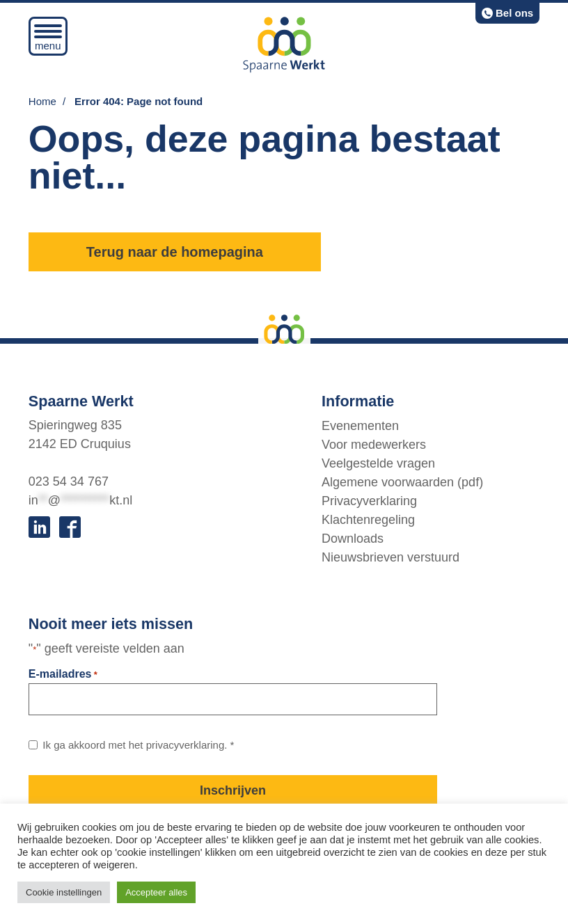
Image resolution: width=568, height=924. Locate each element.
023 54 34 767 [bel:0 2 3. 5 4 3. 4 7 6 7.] (69, 481)
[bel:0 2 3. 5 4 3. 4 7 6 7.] (507, 13)
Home (42, 101)
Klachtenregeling (368, 519)
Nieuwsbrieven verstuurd (390, 557)
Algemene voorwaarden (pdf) (402, 481)
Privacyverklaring (369, 500)
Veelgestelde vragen (378, 463)
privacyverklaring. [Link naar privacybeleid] (187, 745)
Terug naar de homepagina (175, 252)
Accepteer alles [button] (156, 892)
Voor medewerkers (374, 444)
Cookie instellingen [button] (64, 892)
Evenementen (360, 425)
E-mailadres (63, 675)
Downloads (353, 538)
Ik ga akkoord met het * (138, 745)
